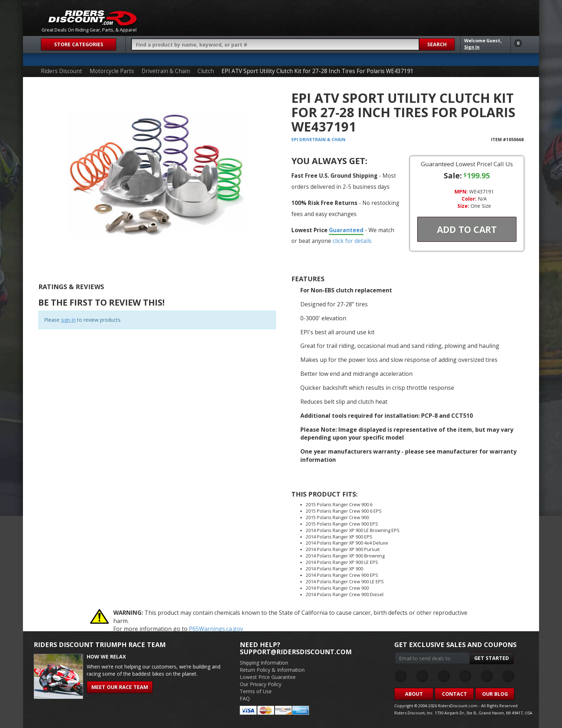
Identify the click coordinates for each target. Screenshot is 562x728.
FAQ (245, 698)
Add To (467, 229)
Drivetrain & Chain (166, 71)
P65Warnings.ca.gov (216, 629)
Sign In (472, 47)
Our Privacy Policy (261, 684)
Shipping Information (264, 663)
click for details (352, 241)
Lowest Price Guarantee (268, 677)
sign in (68, 320)
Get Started (492, 658)
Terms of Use (256, 691)
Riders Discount (61, 71)
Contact (454, 694)
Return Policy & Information (272, 670)
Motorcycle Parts (112, 71)
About (414, 694)
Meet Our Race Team (120, 687)
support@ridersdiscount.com (296, 652)
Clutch (206, 71)
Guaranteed (346, 230)
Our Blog (495, 694)
